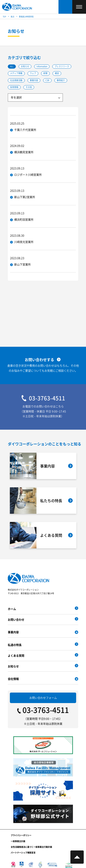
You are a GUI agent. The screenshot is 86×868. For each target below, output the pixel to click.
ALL (12, 66)
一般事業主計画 (18, 841)
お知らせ (25, 66)
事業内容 (34, 80)
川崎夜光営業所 (24, 242)
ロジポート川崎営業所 (28, 175)
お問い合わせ (16, 620)
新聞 (45, 73)
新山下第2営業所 (25, 197)
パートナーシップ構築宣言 (23, 853)
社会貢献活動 (16, 80)
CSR (47, 80)
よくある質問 (16, 656)
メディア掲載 (16, 73)
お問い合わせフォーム (43, 698)
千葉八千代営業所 (25, 130)
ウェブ (33, 73)
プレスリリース (62, 66)
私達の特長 (15, 645)
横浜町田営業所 (24, 220)
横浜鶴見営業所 (24, 152)
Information (42, 66)
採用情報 (14, 87)
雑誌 (57, 73)
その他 (29, 87)
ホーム (12, 609)
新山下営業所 (22, 264)
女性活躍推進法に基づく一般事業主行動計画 (31, 847)
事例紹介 (61, 80)
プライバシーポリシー (21, 835)
